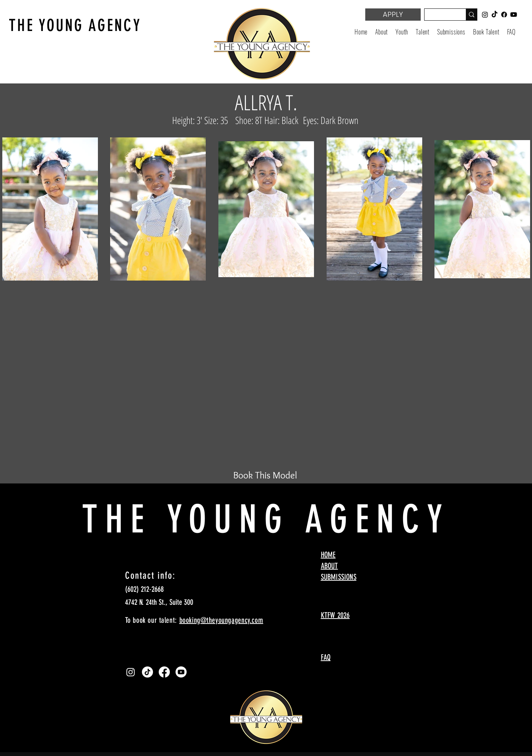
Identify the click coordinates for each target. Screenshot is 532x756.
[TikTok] (147, 672)
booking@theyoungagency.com (221, 620)
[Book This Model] (265, 475)
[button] (402, 32)
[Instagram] (131, 672)
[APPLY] (393, 15)
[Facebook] (164, 672)
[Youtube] (181, 672)
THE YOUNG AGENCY (75, 25)
